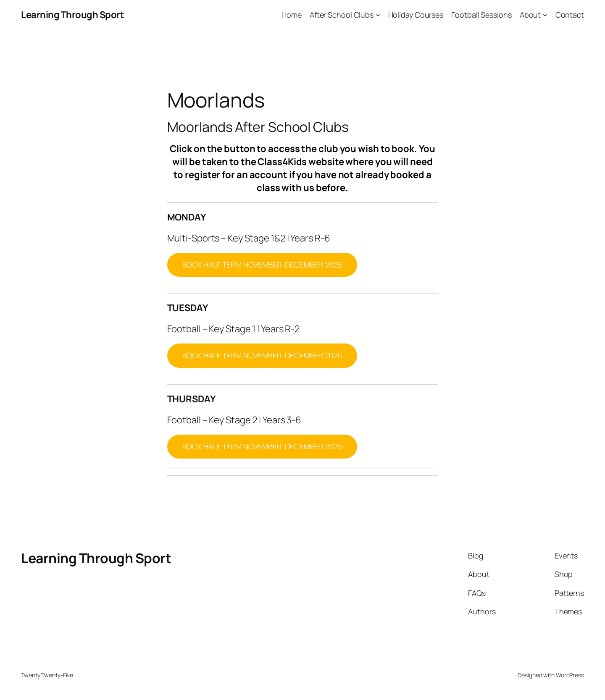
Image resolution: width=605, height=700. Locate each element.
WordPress (570, 675)
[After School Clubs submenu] (378, 15)
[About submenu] (545, 15)
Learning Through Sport (72, 15)
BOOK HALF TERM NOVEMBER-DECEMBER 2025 (262, 265)
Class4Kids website (301, 162)
